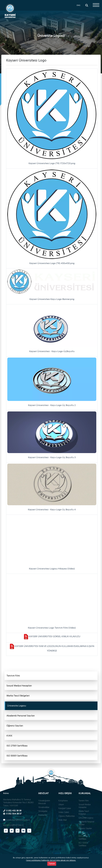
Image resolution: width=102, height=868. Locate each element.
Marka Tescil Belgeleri (18, 696)
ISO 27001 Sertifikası (17, 746)
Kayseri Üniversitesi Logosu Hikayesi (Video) (52, 569)
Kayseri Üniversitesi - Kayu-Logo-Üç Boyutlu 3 (52, 457)
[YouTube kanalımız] (23, 831)
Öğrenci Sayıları (15, 726)
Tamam (52, 864)
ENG (78, 5)
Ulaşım (61, 804)
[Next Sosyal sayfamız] (29, 831)
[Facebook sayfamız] (6, 831)
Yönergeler (43, 811)
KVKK (9, 736)
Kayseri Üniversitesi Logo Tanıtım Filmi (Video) (52, 628)
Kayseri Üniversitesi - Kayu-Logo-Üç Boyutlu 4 (52, 510)
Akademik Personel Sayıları (21, 716)
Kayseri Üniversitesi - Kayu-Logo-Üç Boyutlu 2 (52, 405)
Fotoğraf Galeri (65, 808)
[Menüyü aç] (96, 5)
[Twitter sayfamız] (12, 831)
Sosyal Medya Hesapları (19, 686)
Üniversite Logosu (17, 706)
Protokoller (43, 815)
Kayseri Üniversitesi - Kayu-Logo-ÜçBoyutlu (52, 351)
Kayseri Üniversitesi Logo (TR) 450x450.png (52, 263)
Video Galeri (64, 812)
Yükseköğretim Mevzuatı (44, 802)
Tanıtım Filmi (13, 676)
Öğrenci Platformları (67, 816)
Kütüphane (63, 801)
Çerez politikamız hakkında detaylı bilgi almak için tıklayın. (51, 860)
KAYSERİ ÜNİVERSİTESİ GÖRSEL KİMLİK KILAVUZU (55, 636)
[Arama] (87, 5)
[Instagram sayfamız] (18, 831)
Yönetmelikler (44, 807)
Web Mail (63, 820)
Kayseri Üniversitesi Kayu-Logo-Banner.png (52, 299)
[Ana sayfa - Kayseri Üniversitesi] (10, 10)
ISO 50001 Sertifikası (17, 756)
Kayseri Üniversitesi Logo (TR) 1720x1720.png (52, 163)
